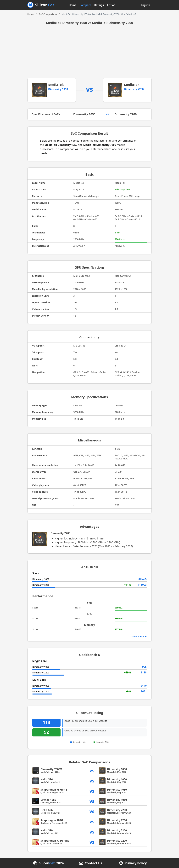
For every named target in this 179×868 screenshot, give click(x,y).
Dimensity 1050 (58, 89)
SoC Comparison (48, 14)
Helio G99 (47, 830)
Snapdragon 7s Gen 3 (54, 790)
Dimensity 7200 (134, 89)
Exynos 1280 (48, 800)
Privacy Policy (136, 863)
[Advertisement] (89, 54)
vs (92, 770)
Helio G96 (47, 779)
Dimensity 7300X (51, 769)
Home (73, 5)
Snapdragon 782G (52, 820)
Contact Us (93, 863)
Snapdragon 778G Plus (55, 841)
